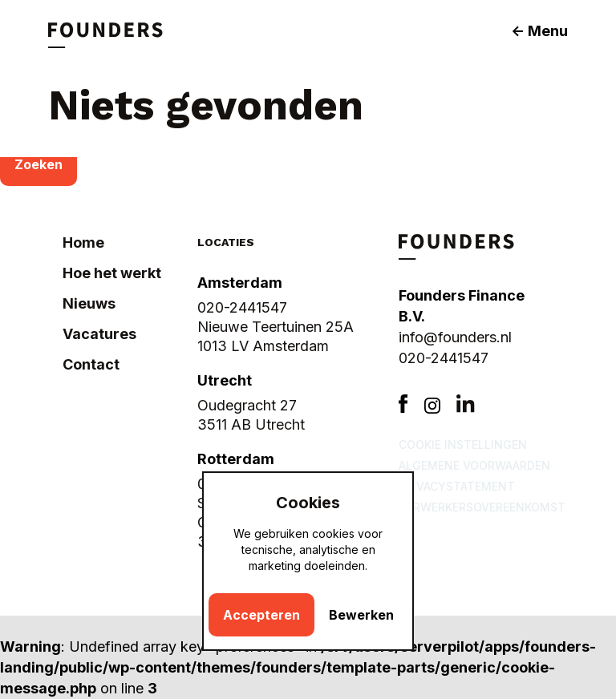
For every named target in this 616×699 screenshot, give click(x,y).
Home (83, 242)
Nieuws (89, 303)
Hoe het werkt (112, 273)
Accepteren (261, 615)
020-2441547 (444, 358)
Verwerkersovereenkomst (482, 507)
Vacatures (99, 334)
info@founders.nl (455, 337)
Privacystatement (457, 486)
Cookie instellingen (463, 444)
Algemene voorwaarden (474, 465)
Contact (91, 364)
